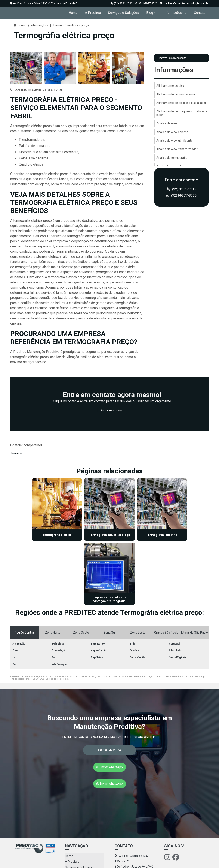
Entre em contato (112, 410)
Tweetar (16, 453)
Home (73, 13)
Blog (150, 13)
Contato (200, 13)
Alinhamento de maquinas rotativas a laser (182, 113)
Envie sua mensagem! (132, 836)
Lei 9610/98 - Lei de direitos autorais (50, 612)
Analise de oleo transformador (177, 149)
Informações (174, 13)
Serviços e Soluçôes (124, 13)
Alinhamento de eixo (170, 86)
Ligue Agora (109, 683)
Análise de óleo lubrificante (175, 141)
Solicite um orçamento (172, 58)
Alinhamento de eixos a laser (176, 94)
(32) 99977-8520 (146, 3)
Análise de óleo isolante (172, 132)
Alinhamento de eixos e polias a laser (181, 103)
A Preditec (93, 13)
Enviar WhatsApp (110, 700)
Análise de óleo (167, 123)
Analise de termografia (172, 158)
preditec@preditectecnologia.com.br (184, 3)
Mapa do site (74, 823)
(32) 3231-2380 (121, 3)
